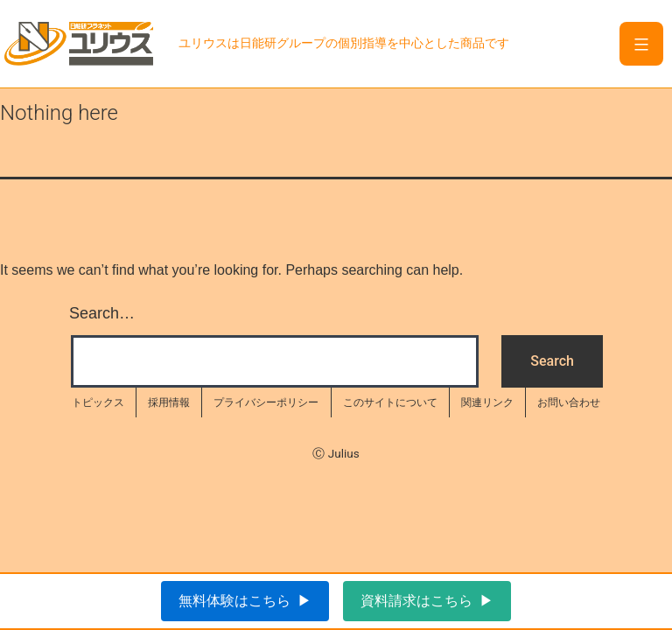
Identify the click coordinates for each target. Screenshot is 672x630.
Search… (102, 313)
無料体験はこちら (234, 601)
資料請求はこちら (416, 601)
